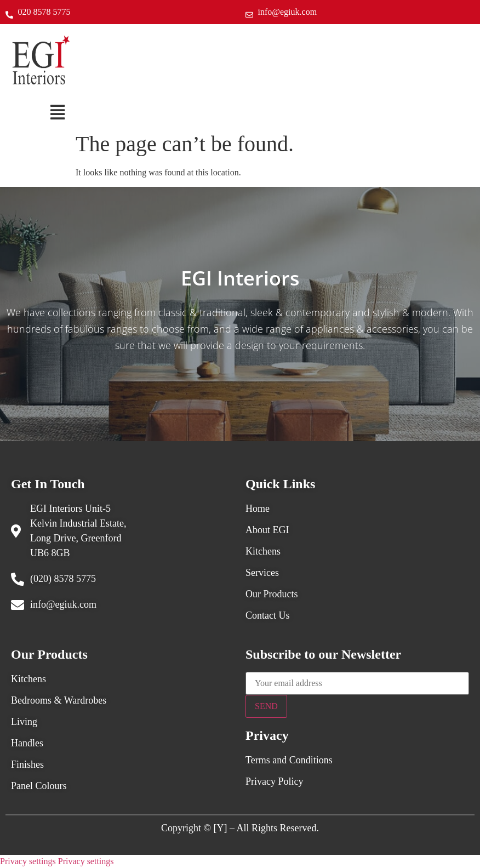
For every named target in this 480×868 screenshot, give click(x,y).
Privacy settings (28, 861)
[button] (57, 112)
